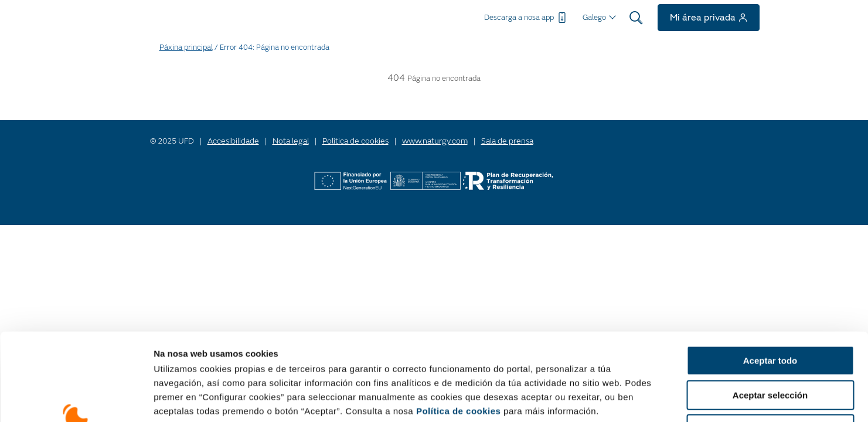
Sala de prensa (507, 141)
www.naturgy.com (435, 141)
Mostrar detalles (741, 399)
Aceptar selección (770, 313)
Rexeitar (770, 347)
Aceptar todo (770, 279)
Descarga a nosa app (526, 18)
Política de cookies (459, 329)
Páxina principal (186, 47)
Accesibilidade (233, 141)
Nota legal (291, 141)
